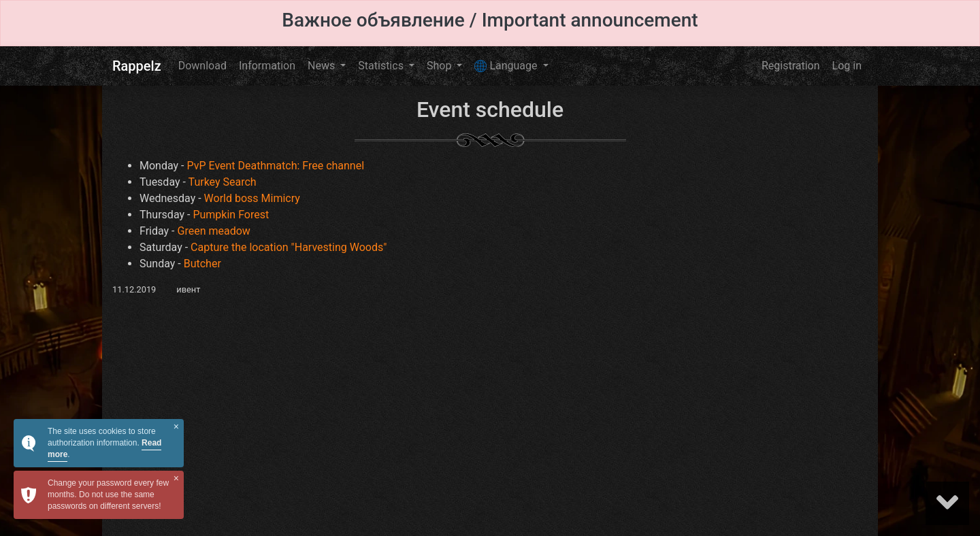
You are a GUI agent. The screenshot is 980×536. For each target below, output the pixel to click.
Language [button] (507, 66)
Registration (791, 66)
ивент (188, 289)
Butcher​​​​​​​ (202, 264)
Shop (440, 66)
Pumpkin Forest (231, 215)
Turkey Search (223, 182)
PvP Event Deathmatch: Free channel (275, 166)
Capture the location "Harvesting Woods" (289, 247)
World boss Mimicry (252, 198)
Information (267, 66)
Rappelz (137, 66)
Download (202, 66)
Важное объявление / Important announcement (490, 20)
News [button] (323, 66)
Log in (847, 66)
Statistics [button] (382, 66)
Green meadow (214, 231)
